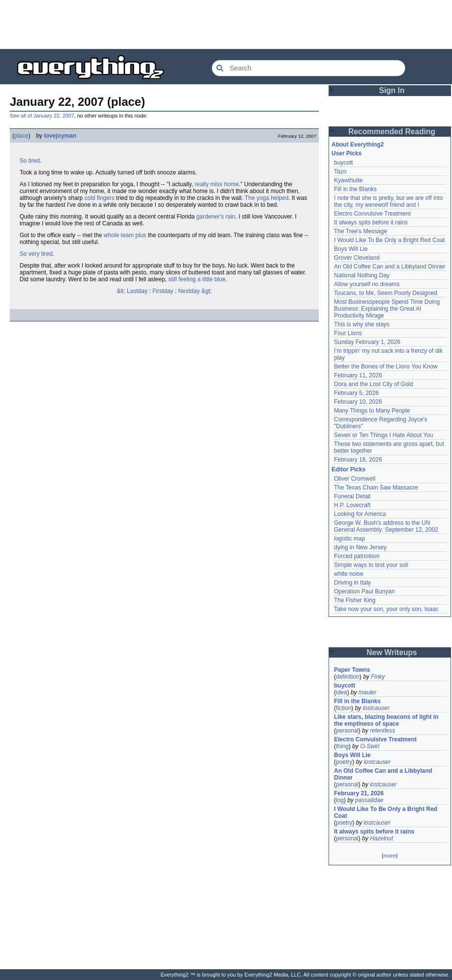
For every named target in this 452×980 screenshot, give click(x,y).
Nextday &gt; (195, 291)
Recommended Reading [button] (392, 132)
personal (347, 731)
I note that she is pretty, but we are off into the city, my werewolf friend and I (388, 201)
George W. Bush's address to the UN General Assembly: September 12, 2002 (386, 526)
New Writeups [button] (392, 652)
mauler (368, 692)
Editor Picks (348, 469)
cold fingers (99, 198)
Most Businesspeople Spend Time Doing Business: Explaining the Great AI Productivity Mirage (387, 309)
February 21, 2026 (359, 793)
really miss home (217, 184)
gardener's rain (216, 217)
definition (348, 677)
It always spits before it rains (371, 222)
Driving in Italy (352, 583)
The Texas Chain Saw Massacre (376, 488)
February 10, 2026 (358, 402)
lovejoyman (60, 136)
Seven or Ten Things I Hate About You (383, 435)
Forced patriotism (357, 556)
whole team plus (125, 235)
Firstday (163, 291)
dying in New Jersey (360, 547)
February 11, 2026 (358, 375)
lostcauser (376, 708)
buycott (344, 163)
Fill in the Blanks (355, 189)
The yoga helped (267, 198)
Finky (378, 677)
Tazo (340, 171)
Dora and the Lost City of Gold (373, 384)
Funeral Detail (352, 496)
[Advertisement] (226, 24)
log (340, 800)
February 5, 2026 (356, 393)
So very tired (36, 254)
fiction (344, 708)
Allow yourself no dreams (367, 284)
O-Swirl (369, 746)
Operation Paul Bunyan (364, 591)
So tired (30, 161)
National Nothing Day (362, 275)
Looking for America (360, 514)
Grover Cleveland (357, 258)
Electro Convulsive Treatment (372, 214)
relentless (382, 731)
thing (342, 746)
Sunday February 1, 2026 (367, 342)
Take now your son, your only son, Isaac (386, 609)
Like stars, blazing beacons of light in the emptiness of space (386, 720)
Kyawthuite (348, 180)
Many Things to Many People (372, 411)
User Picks (346, 153)
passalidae (369, 800)
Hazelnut (381, 838)
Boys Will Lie (351, 249)
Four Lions (348, 333)
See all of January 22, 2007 (42, 116)
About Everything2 (358, 145)
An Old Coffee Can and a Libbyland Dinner (390, 267)
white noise (349, 574)
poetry (344, 762)
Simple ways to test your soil (371, 565)
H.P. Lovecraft (352, 505)
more (390, 856)
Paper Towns (352, 670)
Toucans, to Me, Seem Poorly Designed (386, 293)
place (21, 136)
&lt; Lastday (132, 291)
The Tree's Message (360, 231)
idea (342, 692)
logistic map (349, 539)
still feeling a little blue (197, 279)
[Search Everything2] (309, 68)
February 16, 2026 (358, 460)
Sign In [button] (392, 90)
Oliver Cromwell (355, 479)
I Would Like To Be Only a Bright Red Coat (389, 240)
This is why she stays (362, 324)
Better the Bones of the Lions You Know (386, 367)
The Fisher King (355, 600)
